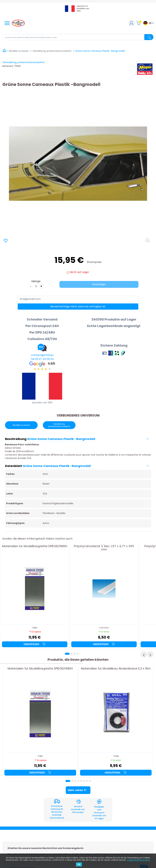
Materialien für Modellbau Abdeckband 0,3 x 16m (116, 669)
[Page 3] (75, 654)
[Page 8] (90, 781)
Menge (36, 281)
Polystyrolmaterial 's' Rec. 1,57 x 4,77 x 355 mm (104, 548)
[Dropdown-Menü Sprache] (148, 23)
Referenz (8, 66)
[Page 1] (67, 654)
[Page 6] (84, 781)
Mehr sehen (78, 790)
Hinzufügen (99, 284)
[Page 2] (72, 654)
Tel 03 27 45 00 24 (42, 359)
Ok (79, 864)
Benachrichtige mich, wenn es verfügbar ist (78, 306)
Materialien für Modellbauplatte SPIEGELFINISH (35, 546)
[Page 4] (77, 654)
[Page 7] (87, 781)
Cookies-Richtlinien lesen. (139, 860)
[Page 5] (81, 781)
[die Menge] (36, 286)
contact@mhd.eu (42, 355)
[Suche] (78, 37)
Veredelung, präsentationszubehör (24, 62)
